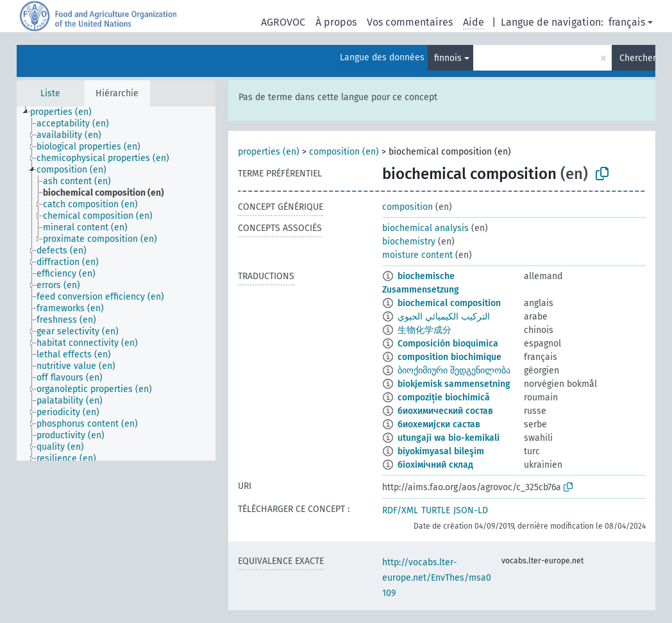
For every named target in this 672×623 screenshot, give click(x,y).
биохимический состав (445, 411)
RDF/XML (400, 510)
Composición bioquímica (448, 344)
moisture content (417, 255)
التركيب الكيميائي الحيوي (444, 317)
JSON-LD (471, 510)
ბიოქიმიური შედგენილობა (454, 371)
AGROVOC (283, 22)
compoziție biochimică (444, 397)
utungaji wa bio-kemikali (449, 438)
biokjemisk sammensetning (454, 384)
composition (407, 207)
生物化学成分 (424, 330)
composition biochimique (449, 357)
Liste (50, 93)
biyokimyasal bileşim (441, 451)
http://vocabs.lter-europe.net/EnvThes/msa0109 (437, 578)
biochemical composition (449, 303)
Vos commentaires (410, 22)
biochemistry (409, 242)
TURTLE (436, 510)
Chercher (637, 58)
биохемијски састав (439, 424)
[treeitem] (66, 112)
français (627, 22)
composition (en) (344, 152)
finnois (448, 58)
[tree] (116, 284)
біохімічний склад (435, 465)
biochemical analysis (425, 228)
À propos (336, 22)
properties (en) (269, 152)
